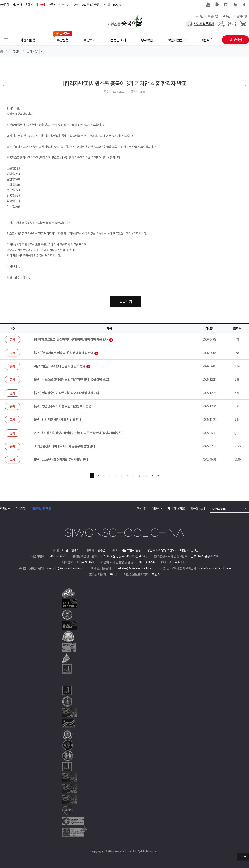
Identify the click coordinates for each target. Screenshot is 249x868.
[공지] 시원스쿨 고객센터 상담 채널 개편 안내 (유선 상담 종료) (71, 379)
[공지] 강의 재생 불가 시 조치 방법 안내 (58, 419)
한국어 (52, 4)
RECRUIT (118, 4)
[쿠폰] (232, 24)
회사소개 (5, 508)
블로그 (235, 5)
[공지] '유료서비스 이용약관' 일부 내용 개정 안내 (66, 353)
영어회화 (5, 4)
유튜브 (208, 5)
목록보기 (126, 301)
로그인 (200, 16)
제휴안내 (157, 508)
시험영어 (17, 4)
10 (146, 476)
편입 (76, 4)
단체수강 (141, 508)
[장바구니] (243, 24)
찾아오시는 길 (198, 508)
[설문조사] (200, 24)
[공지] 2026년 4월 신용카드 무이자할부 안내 (61, 459)
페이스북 (244, 5)
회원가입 (213, 16)
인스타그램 (226, 5)
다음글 (244, 86)
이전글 (5, 86)
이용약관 (21, 508)
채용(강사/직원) (176, 508)
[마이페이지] (221, 24)
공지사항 (242, 16)
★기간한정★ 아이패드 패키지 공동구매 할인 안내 (64, 446)
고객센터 (227, 16)
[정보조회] (141, 556)
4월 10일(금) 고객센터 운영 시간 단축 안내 (62, 366)
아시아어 (40, 4)
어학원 (106, 4)
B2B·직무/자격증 (91, 4)
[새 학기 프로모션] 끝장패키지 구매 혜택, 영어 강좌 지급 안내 (73, 339)
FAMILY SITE (219, 508)
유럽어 (29, 4)
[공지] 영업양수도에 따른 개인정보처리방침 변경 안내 (66, 393)
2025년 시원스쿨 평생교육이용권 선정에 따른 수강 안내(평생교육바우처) (78, 433)
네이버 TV (217, 5)
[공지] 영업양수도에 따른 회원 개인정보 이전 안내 (64, 406)
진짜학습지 (65, 4)
